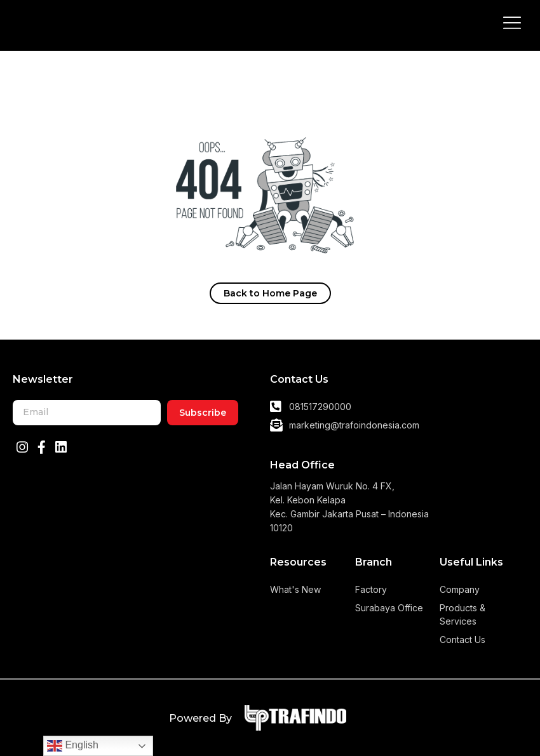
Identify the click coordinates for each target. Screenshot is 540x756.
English (73, 746)
